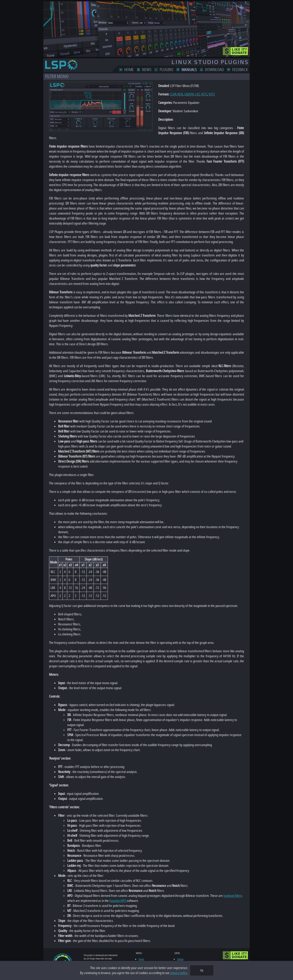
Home (134, 70)
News (152, 70)
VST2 (199, 94)
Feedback (245, 70)
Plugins (172, 70)
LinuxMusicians (185, 943)
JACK (175, 94)
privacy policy (179, 973)
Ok (202, 971)
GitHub (181, 939)
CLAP (168, 94)
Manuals (194, 70)
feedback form (93, 952)
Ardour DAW (184, 957)
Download (220, 70)
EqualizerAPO (105, 881)
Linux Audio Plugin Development (193, 947)
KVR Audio (183, 954)
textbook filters (228, 876)
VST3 (207, 94)
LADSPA (184, 94)
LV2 (192, 94)
